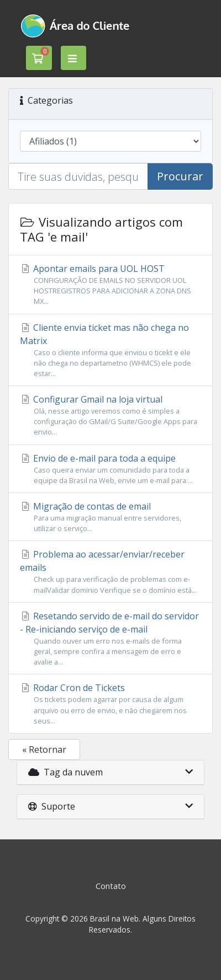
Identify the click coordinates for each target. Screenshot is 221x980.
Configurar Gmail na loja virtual (110, 416)
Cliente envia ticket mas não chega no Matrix (110, 350)
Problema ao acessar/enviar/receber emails (110, 572)
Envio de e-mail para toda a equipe (110, 469)
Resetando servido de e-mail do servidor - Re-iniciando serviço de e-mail (110, 639)
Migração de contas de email (110, 517)
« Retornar (44, 749)
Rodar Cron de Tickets (110, 704)
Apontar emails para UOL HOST (110, 285)
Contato (111, 886)
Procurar (180, 176)
